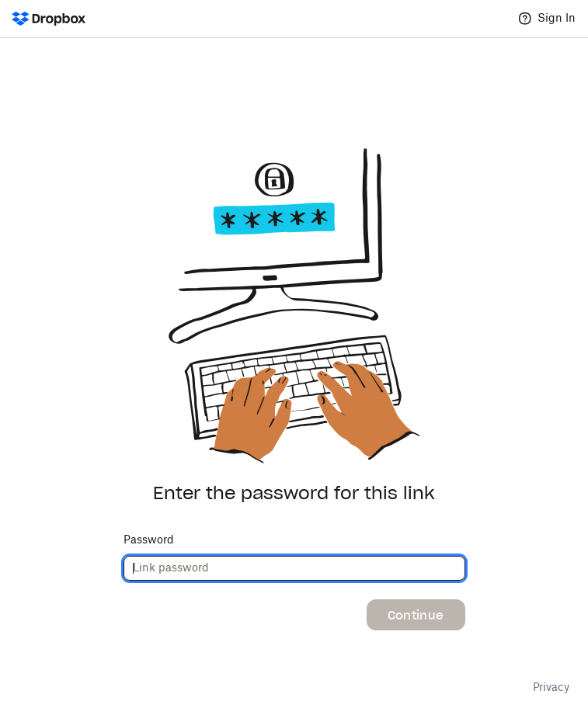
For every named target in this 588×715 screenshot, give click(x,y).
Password (149, 540)
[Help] (525, 19)
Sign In (557, 19)
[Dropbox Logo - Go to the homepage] (49, 19)
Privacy (551, 688)
